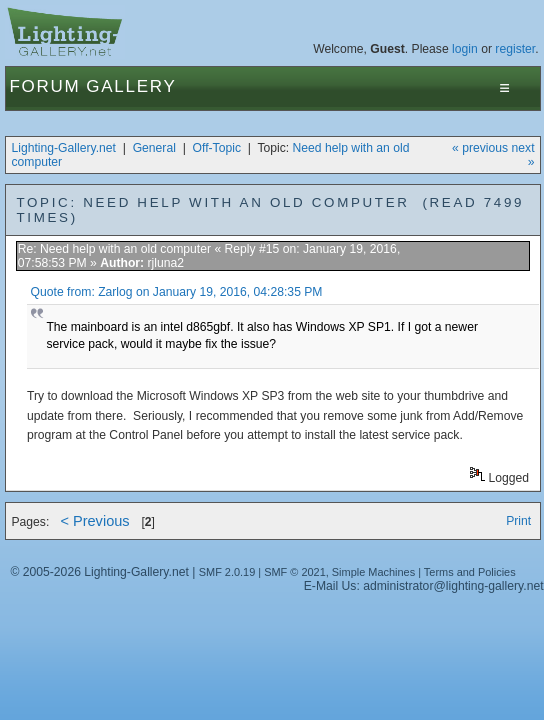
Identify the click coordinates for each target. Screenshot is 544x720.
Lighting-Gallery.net (63, 148)
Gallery (131, 86)
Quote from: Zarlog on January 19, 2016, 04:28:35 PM (177, 292)
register (515, 49)
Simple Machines (373, 572)
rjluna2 (165, 263)
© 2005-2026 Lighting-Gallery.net (99, 572)
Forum (44, 86)
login (465, 49)
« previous (480, 148)
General (154, 148)
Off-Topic (217, 148)
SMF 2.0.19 (227, 572)
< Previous (94, 521)
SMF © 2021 (295, 572)
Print (518, 521)
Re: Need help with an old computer (114, 249)
